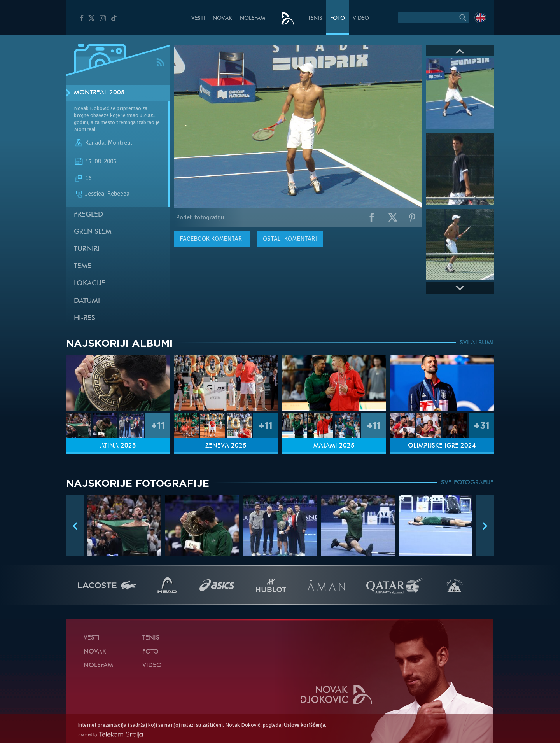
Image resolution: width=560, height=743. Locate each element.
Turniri (87, 249)
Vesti (198, 18)
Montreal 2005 (99, 93)
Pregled (88, 215)
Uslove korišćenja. (305, 725)
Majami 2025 (334, 446)
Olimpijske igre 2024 (442, 446)
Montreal (120, 143)
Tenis (315, 18)
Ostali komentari (290, 239)
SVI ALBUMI (477, 343)
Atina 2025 (118, 446)
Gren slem (93, 232)
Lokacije (90, 284)
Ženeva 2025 (226, 446)
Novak (222, 18)
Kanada (95, 143)
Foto (338, 18)
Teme (83, 267)
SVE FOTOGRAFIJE (467, 483)
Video (361, 18)
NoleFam (253, 18)
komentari (212, 239)
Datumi (87, 301)
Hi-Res (85, 318)
